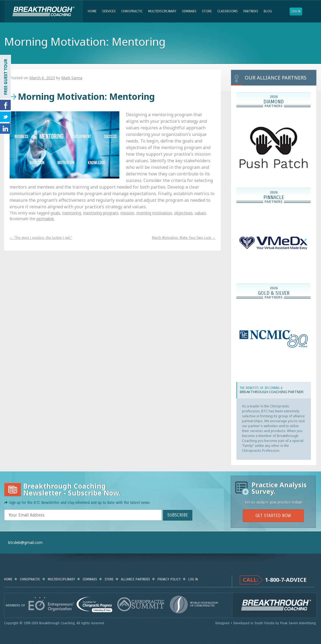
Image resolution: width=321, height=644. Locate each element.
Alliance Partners (136, 579)
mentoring (72, 213)
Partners (251, 11)
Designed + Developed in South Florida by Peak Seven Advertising (266, 623)
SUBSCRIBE (178, 515)
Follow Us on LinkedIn (5, 129)
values (200, 213)
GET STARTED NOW (273, 516)
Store (207, 11)
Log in (296, 11)
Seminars (189, 11)
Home (92, 11)
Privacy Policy (169, 579)
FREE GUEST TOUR (5, 77)
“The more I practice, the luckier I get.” (41, 238)
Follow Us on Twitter (5, 117)
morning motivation (154, 213)
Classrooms (228, 11)
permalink (45, 219)
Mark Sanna (72, 78)
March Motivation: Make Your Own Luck (184, 238)
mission (127, 213)
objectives (183, 213)
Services (109, 11)
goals (55, 213)
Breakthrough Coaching (43, 12)
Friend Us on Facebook (5, 105)
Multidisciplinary (162, 11)
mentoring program (101, 213)
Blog (268, 11)
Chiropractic (132, 11)
